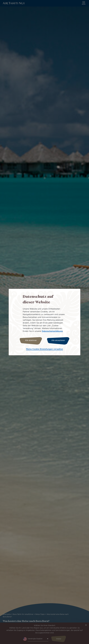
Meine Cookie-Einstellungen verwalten (44, 349)
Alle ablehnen (31, 340)
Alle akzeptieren (58, 340)
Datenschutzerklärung (52, 331)
